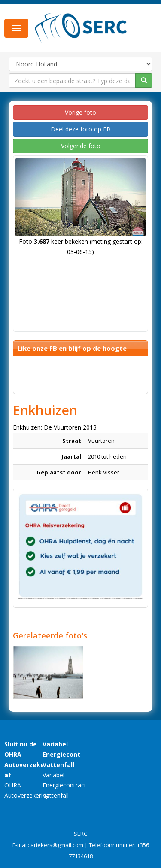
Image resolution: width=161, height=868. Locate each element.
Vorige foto (80, 112)
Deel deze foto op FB (81, 129)
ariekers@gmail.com (57, 845)
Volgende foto (81, 146)
